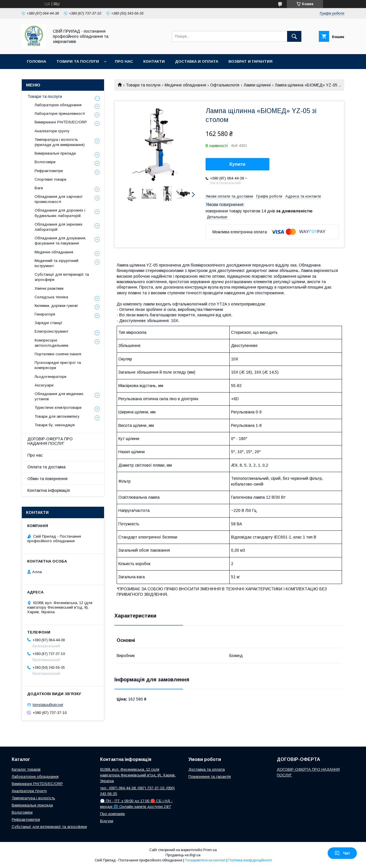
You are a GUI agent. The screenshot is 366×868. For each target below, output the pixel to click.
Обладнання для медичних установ (59, 396)
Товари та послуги (78, 61)
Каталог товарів (26, 769)
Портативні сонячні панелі (58, 354)
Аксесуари (44, 385)
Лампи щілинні (257, 85)
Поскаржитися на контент (205, 860)
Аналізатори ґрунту (29, 791)
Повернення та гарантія (210, 777)
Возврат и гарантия (250, 61)
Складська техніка (51, 297)
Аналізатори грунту (52, 131)
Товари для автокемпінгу (57, 416)
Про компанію (113, 814)
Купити (238, 164)
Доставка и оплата (197, 61)
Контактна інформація (49, 490)
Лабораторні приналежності (60, 114)
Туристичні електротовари (58, 408)
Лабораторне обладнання (58, 105)
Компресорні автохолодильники (51, 343)
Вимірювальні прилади (55, 153)
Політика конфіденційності (250, 860)
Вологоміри (45, 162)
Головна (36, 61)
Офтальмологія (225, 85)
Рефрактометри (49, 171)
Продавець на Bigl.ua (183, 855)
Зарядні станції (48, 323)
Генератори (45, 314)
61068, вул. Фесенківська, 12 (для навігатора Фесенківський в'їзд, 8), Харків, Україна (138, 775)
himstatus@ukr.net (48, 705)
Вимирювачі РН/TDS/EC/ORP (61, 122)
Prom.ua (210, 850)
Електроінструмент (51, 331)
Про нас (124, 61)
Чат (342, 853)
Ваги (39, 188)
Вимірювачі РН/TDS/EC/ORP (37, 784)
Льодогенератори (50, 377)
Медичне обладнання (185, 85)
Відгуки (107, 821)
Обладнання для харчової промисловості (59, 199)
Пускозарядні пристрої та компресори (58, 365)
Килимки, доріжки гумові (56, 306)
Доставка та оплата (207, 769)
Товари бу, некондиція (55, 425)
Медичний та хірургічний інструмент (56, 263)
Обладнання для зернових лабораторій (59, 227)
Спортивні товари (50, 179)
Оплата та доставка (46, 467)
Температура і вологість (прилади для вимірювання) (60, 142)
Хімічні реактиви (49, 288)
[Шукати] (294, 36)
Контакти (154, 61)
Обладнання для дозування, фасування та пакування (60, 241)
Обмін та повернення (47, 479)
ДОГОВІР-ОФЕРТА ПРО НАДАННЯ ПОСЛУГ (50, 441)
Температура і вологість (33, 798)
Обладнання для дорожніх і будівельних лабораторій (60, 213)
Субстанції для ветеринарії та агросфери (62, 277)
